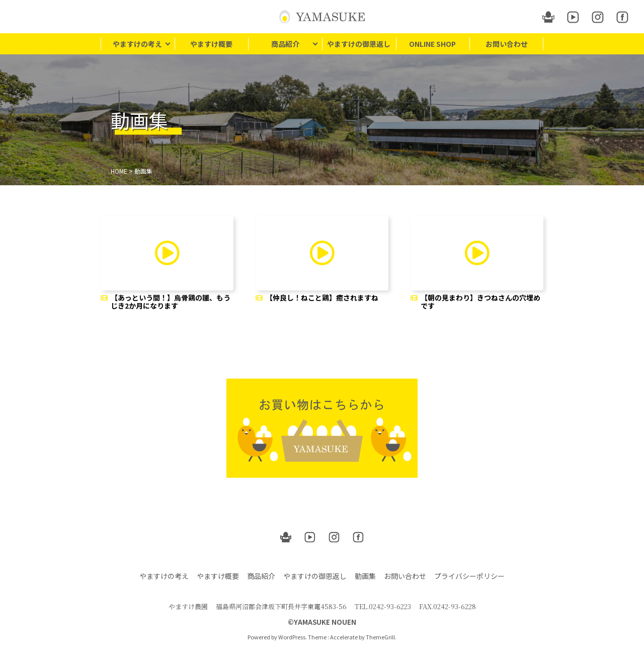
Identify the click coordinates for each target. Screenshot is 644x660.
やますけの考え (137, 44)
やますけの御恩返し (359, 44)
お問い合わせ (507, 44)
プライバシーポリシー (469, 576)
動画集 (365, 576)
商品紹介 (285, 44)
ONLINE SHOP (432, 44)
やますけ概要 (211, 44)
